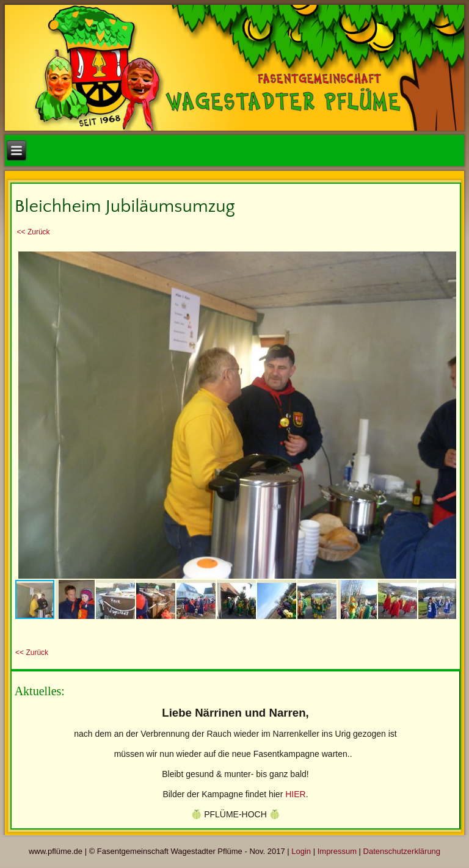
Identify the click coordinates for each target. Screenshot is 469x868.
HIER (295, 795)
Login (301, 852)
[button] (445, 259)
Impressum (337, 852)
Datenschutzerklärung (402, 852)
